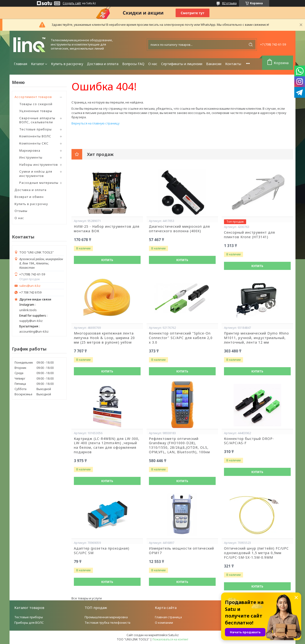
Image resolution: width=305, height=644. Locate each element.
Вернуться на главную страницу (96, 123)
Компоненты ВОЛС (35, 136)
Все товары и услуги (87, 598)
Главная (20, 64)
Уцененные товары (36, 111)
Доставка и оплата (103, 64)
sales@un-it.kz (30, 286)
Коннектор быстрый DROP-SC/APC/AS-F (249, 441)
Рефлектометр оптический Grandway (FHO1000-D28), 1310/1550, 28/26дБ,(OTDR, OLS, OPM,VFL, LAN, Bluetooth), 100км (179, 446)
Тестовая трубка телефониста (107, 623)
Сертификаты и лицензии (182, 64)
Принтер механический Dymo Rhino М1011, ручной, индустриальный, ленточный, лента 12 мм (257, 338)
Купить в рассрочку (67, 64)
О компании (164, 623)
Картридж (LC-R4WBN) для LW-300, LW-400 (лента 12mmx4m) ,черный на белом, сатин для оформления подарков (107, 446)
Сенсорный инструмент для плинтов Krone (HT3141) (249, 235)
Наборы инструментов (39, 165)
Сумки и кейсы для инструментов (36, 174)
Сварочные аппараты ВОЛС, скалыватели (37, 120)
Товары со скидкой (36, 104)
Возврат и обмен (29, 197)
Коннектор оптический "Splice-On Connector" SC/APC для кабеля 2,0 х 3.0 (181, 338)
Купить (107, 260)
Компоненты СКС (34, 143)
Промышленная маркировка (106, 617)
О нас (153, 64)
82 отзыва (229, 3)
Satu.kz (173, 635)
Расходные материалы (39, 183)
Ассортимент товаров (33, 97)
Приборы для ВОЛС (29, 623)
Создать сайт (72, 3)
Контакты (233, 64)
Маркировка (30, 150)
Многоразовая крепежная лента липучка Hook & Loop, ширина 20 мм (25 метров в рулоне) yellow (104, 338)
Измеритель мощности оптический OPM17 (181, 551)
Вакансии (214, 64)
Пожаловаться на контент (170, 639)
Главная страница (168, 617)
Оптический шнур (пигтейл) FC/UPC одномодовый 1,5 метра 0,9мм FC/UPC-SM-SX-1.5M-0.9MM (256, 553)
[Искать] (251, 45)
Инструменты (31, 157)
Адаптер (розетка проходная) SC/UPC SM (102, 551)
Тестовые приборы (36, 129)
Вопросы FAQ (133, 64)
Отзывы (21, 211)
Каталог (38, 64)
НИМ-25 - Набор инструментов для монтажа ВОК (107, 229)
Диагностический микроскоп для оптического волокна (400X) (179, 229)
